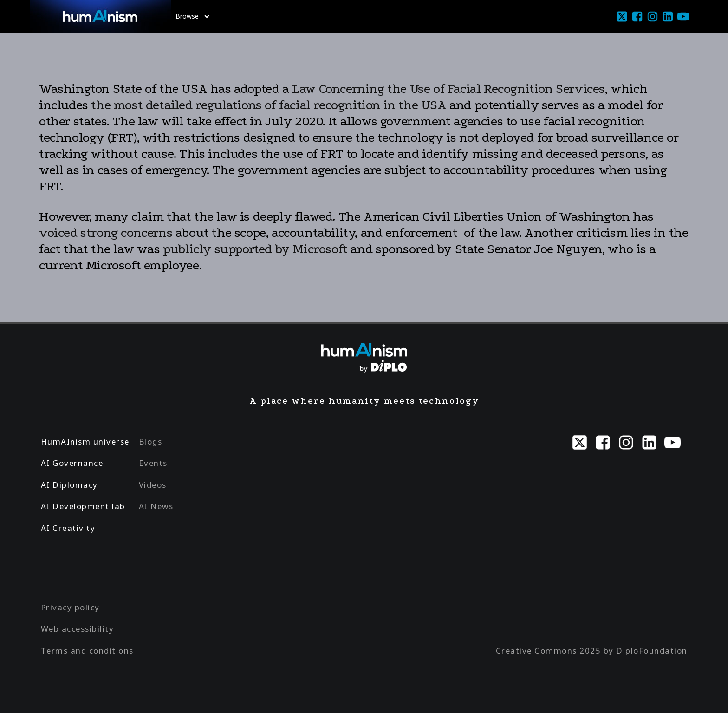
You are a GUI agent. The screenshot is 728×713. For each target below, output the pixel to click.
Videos (153, 485)
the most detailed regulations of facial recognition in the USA (267, 105)
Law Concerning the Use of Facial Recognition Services (448, 89)
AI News (156, 506)
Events (153, 463)
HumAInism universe (85, 442)
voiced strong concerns (106, 233)
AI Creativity (68, 528)
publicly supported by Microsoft (255, 249)
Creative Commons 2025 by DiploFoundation (592, 651)
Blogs (151, 442)
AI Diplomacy (69, 485)
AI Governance (72, 463)
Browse (192, 16)
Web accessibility (78, 629)
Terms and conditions (87, 651)
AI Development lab (83, 506)
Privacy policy (70, 607)
